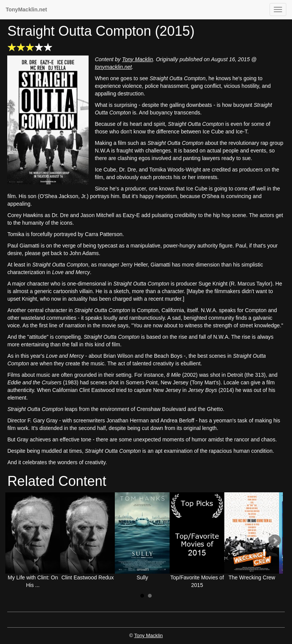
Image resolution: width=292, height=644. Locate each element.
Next (275, 541)
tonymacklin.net (113, 67)
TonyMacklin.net (26, 10)
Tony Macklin (137, 59)
